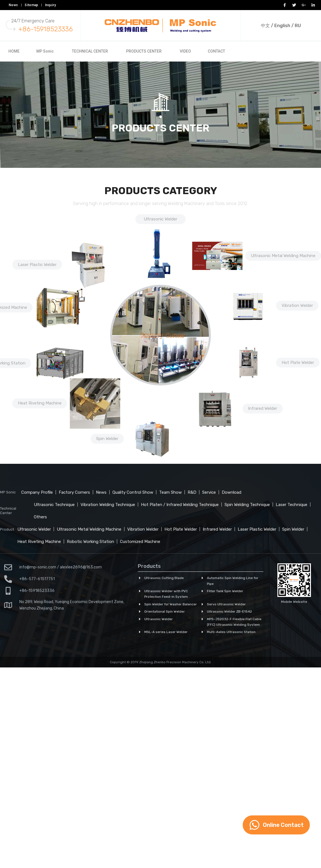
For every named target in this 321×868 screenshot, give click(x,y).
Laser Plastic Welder (37, 264)
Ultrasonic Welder (160, 219)
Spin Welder (293, 529)
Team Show (170, 492)
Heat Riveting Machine (39, 542)
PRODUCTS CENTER (144, 51)
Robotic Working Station (90, 542)
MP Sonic (45, 51)
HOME (14, 51)
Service (209, 492)
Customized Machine (140, 542)
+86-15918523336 (45, 29)
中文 (265, 26)
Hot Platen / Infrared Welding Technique (180, 505)
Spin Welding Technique (247, 505)
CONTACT (216, 51)
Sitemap (31, 5)
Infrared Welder (263, 408)
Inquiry (51, 5)
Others (40, 517)
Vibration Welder (297, 305)
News (13, 5)
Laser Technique (292, 505)
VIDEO (185, 51)
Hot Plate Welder (298, 362)
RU (298, 26)
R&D (192, 492)
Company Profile (37, 492)
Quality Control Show (133, 492)
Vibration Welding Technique (108, 505)
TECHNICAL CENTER (90, 51)
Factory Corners (74, 492)
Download (232, 492)
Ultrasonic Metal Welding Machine (283, 255)
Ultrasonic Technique (54, 505)
